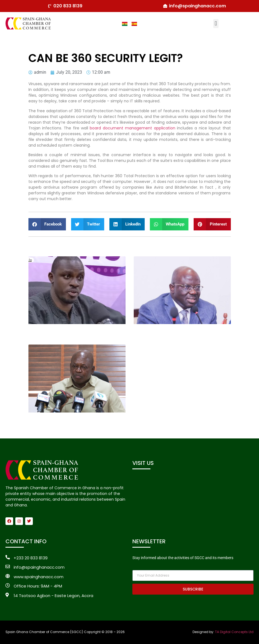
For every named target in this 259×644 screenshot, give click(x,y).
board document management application (132, 128)
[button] (216, 24)
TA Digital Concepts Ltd (234, 632)
